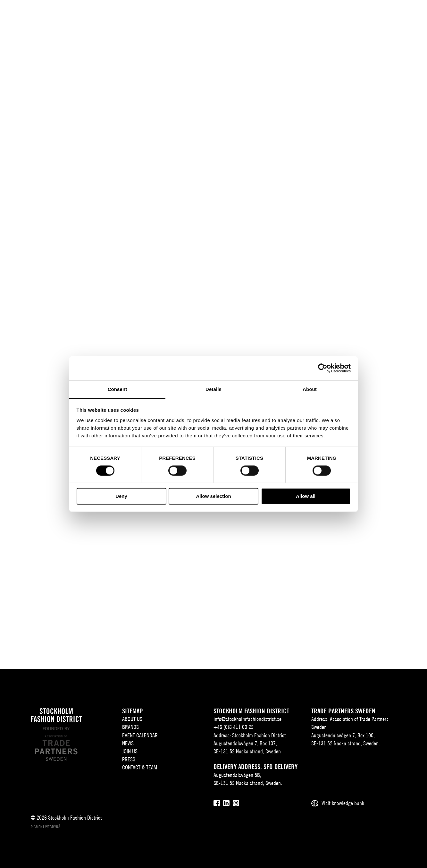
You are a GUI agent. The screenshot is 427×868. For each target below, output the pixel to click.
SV (352, 15)
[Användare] (392, 14)
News (128, 743)
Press (129, 759)
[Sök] (376, 14)
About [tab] (310, 389)
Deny (121, 496)
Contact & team (140, 767)
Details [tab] (213, 389)
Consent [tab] (117, 389)
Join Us (130, 751)
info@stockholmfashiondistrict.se (247, 719)
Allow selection (213, 496)
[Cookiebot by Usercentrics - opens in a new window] (323, 368)
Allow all (306, 496)
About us (132, 719)
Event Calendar (140, 735)
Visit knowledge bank (343, 803)
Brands (130, 727)
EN (361, 15)
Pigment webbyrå (46, 827)
